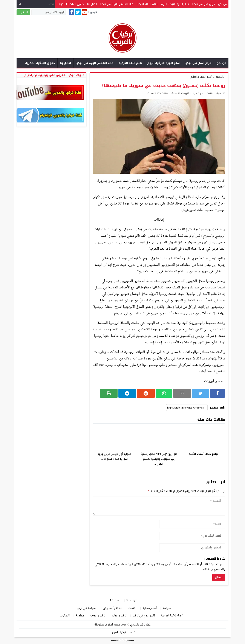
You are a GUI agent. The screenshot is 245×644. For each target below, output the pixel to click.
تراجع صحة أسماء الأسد (204, 454)
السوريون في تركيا (144, 616)
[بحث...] (36, 4)
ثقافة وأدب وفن (112, 608)
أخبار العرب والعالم (201, 77)
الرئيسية (131, 601)
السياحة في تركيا (87, 608)
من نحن (222, 4)
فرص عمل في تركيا (204, 4)
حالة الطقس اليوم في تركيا (117, 4)
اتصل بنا (92, 4)
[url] (192, 548)
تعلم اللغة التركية (147, 4)
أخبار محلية (150, 608)
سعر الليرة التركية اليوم (175, 4)
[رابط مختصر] (187, 408)
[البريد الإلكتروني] (49, 12)
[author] (192, 524)
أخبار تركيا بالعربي (141, 625)
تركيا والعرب (98, 616)
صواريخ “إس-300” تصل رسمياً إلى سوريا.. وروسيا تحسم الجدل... (159, 459)
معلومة (80, 616)
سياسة (167, 608)
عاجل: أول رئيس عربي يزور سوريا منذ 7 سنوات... (114, 456)
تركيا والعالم (119, 616)
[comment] (159, 506)
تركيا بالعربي (118, 632)
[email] (192, 536)
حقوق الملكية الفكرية (71, 4)
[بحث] (20, 4)
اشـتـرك (23, 12)
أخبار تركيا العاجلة (172, 616)
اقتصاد (132, 608)
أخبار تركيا (114, 601)
